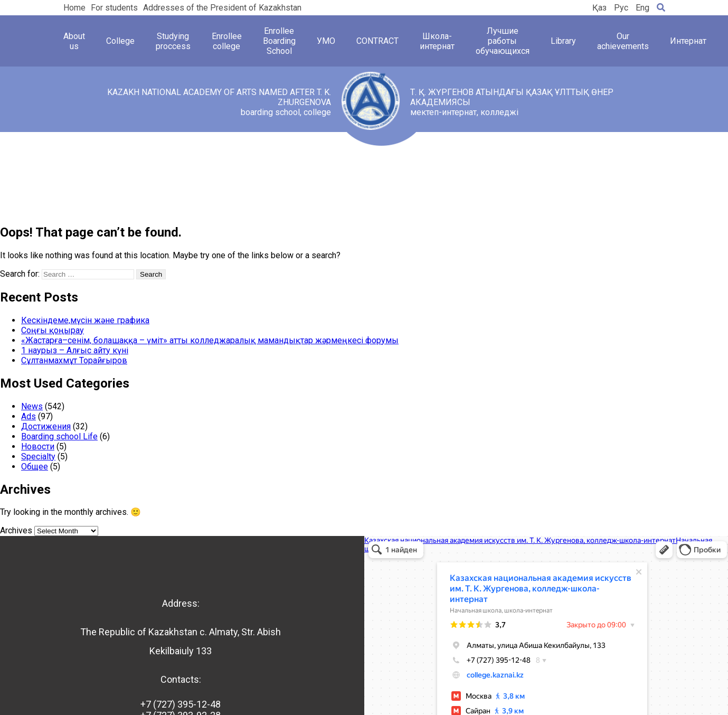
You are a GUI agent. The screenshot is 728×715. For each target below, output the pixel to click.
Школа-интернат (437, 41)
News (32, 406)
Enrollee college (227, 41)
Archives (16, 530)
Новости (38, 446)
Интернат (688, 41)
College (120, 41)
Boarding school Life (59, 436)
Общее (35, 467)
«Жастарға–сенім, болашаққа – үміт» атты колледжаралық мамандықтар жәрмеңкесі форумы (210, 340)
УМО (326, 41)
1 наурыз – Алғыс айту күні (75, 350)
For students (114, 8)
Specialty (38, 457)
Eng (642, 8)
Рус (621, 8)
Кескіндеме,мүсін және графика (85, 320)
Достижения (46, 426)
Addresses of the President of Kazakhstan (222, 8)
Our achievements (623, 41)
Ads (29, 416)
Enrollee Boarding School (279, 41)
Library (563, 41)
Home (74, 8)
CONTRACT (377, 41)
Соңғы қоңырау (53, 330)
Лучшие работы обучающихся (503, 41)
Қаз (599, 8)
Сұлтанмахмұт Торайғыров (74, 360)
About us (74, 41)
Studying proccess (173, 41)
